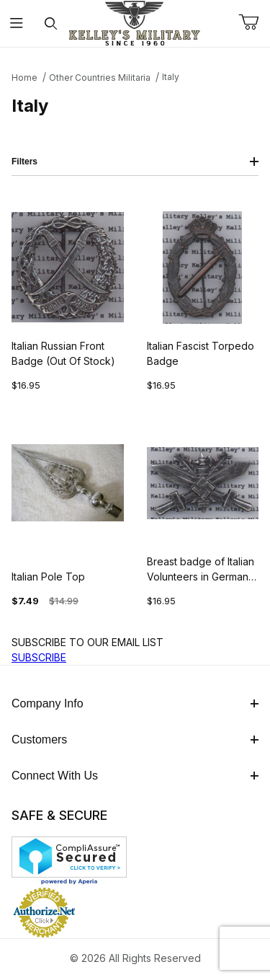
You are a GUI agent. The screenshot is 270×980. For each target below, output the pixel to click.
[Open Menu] (17, 23)
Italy (171, 77)
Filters (135, 162)
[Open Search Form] (51, 23)
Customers (135, 740)
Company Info (135, 703)
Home (24, 78)
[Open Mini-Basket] (254, 22)
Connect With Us (135, 776)
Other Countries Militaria (100, 78)
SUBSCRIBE (39, 657)
